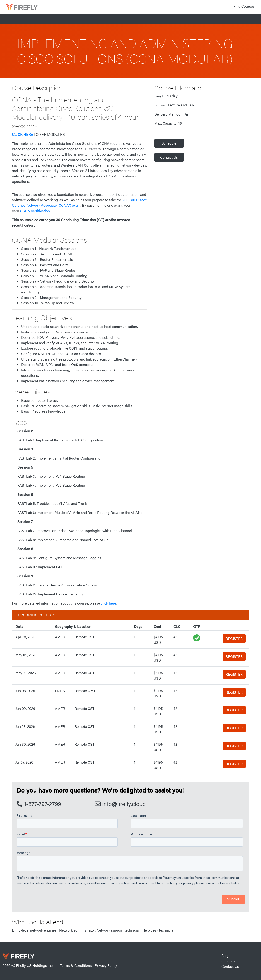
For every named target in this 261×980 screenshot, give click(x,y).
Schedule (169, 143)
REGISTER (234, 638)
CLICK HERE (22, 134)
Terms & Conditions (76, 965)
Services (228, 961)
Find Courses (244, 6)
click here (108, 603)
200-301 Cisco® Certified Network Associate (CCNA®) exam (79, 202)
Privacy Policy (106, 965)
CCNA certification (35, 211)
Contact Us (169, 157)
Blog (225, 955)
